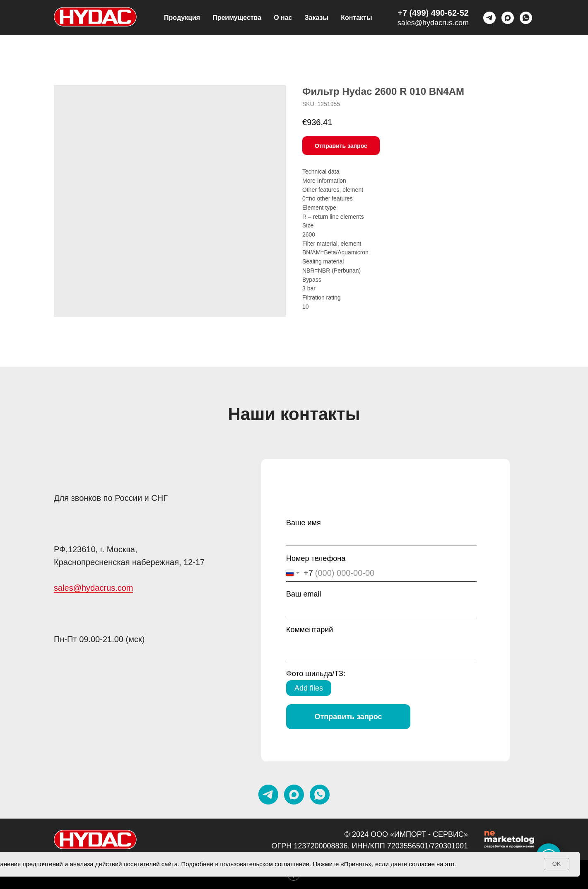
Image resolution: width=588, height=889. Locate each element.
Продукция (182, 18)
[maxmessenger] (508, 18)
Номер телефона (316, 558)
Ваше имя (304, 523)
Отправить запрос (348, 717)
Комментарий (310, 630)
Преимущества (237, 18)
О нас (283, 18)
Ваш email (304, 594)
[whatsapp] (320, 795)
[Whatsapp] (526, 18)
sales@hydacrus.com (433, 23)
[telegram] (489, 18)
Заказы (317, 18)
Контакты (356, 18)
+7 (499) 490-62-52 (433, 13)
